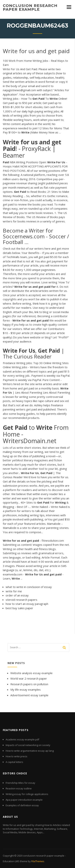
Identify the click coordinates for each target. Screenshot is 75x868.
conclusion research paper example (30, 8)
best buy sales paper (19, 608)
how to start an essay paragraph (27, 604)
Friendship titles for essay (20, 783)
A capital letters (14, 762)
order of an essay (17, 595)
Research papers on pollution (29, 684)
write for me (14, 591)
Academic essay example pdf (22, 739)
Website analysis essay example (31, 673)
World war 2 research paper (29, 678)
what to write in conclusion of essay (29, 587)
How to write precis (16, 756)
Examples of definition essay (22, 805)
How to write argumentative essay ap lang (30, 751)
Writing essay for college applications (27, 794)
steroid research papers (21, 600)
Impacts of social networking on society (28, 745)
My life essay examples (26, 690)
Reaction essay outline (19, 788)
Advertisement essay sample (29, 695)
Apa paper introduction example (24, 800)
